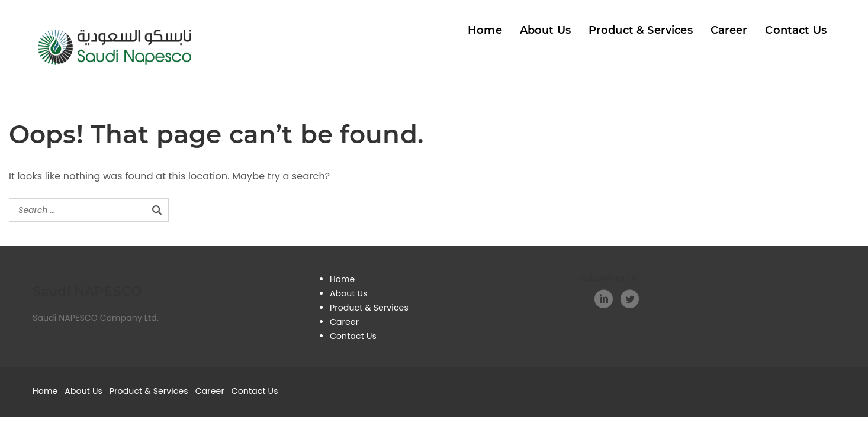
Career (729, 30)
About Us (545, 30)
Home (485, 30)
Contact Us (796, 30)
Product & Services (641, 30)
